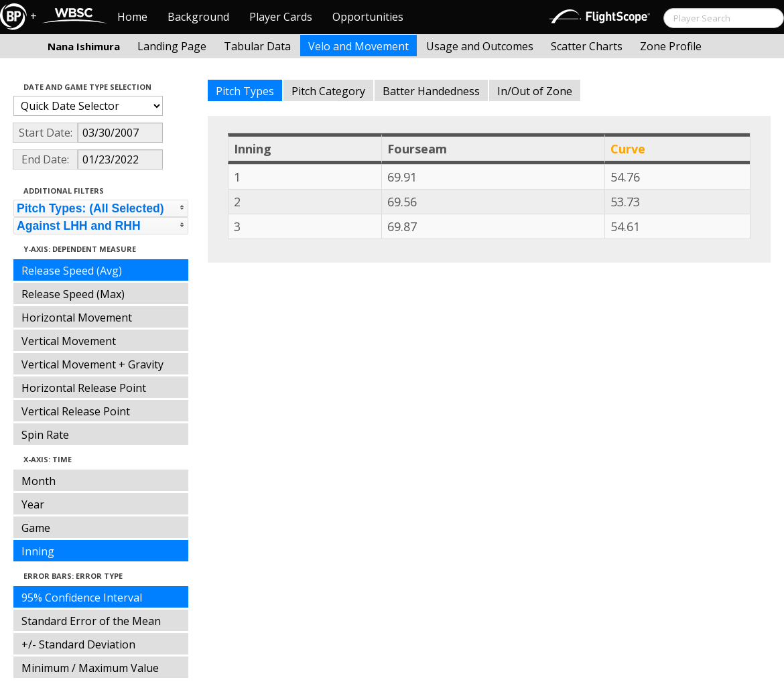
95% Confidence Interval (82, 598)
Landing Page (172, 46)
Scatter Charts (587, 46)
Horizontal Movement (77, 318)
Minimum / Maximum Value (90, 668)
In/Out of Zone (535, 91)
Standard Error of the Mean (91, 621)
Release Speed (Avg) (72, 271)
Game (36, 528)
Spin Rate (45, 435)
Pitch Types (245, 91)
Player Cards (281, 17)
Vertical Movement (69, 341)
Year (33, 504)
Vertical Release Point (76, 411)
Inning (38, 551)
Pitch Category (328, 91)
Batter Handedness (431, 91)
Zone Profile (671, 46)
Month (39, 481)
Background (198, 17)
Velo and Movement (358, 46)
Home (132, 17)
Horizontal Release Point (84, 388)
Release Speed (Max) (73, 294)
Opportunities (368, 17)
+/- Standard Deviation (78, 644)
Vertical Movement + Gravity (92, 364)
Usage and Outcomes (480, 46)
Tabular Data (257, 46)
